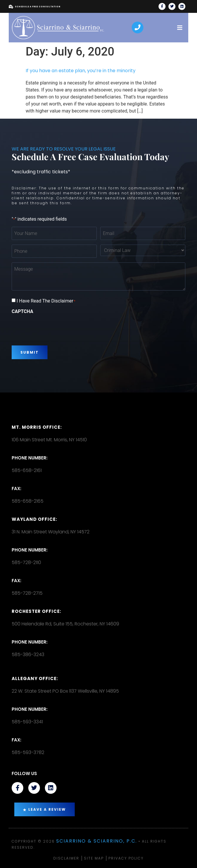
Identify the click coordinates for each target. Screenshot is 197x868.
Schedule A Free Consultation (35, 7)
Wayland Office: (34, 519)
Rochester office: (36, 611)
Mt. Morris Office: (37, 427)
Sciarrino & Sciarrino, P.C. (97, 841)
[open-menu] (180, 28)
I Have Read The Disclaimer (46, 301)
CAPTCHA (22, 312)
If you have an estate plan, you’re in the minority (81, 71)
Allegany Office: (35, 678)
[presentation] (56, 328)
